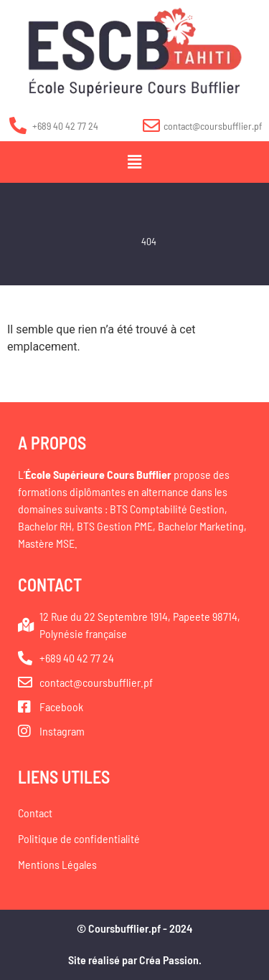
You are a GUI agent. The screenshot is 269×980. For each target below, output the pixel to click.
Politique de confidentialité (79, 838)
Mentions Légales (57, 864)
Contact (35, 813)
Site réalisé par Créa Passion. (135, 960)
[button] (134, 162)
